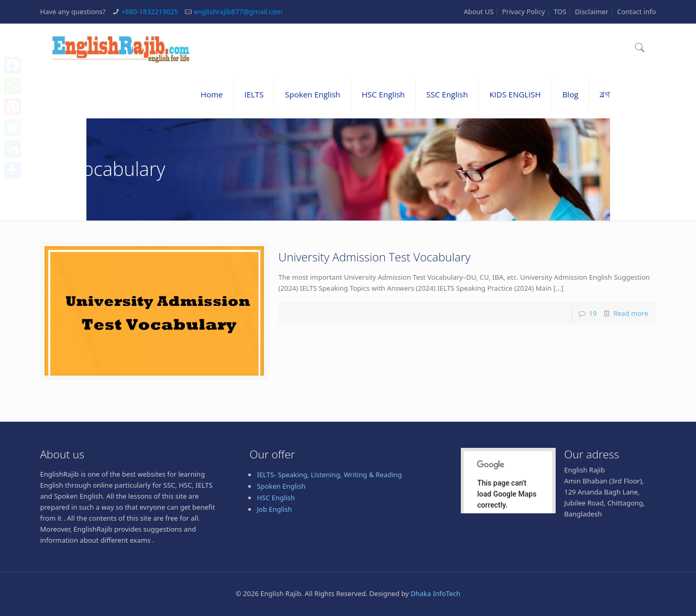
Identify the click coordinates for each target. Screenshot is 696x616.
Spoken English (281, 486)
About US (478, 12)
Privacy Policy (524, 12)
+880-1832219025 (150, 12)
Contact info (636, 12)
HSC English (276, 498)
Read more (631, 313)
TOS (560, 12)
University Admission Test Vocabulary (375, 257)
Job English (274, 509)
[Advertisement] (348, 588)
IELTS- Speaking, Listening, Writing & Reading (329, 475)
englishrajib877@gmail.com (238, 12)
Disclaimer (592, 12)
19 (593, 313)
